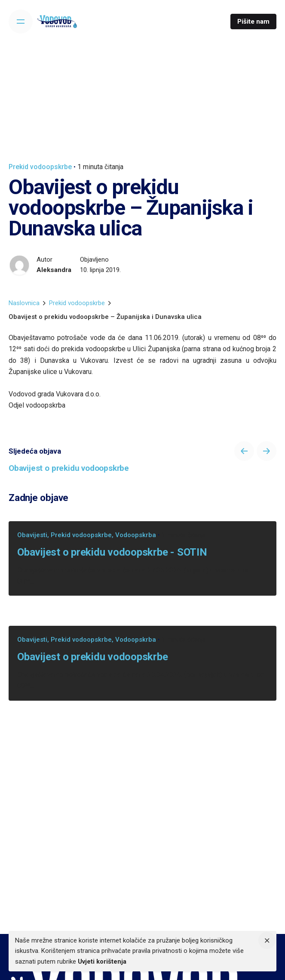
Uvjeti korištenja (102, 961)
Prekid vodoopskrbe (40, 167)
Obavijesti (32, 535)
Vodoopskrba (136, 535)
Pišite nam (253, 22)
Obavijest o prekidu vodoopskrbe (93, 657)
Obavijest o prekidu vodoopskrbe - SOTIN (112, 552)
